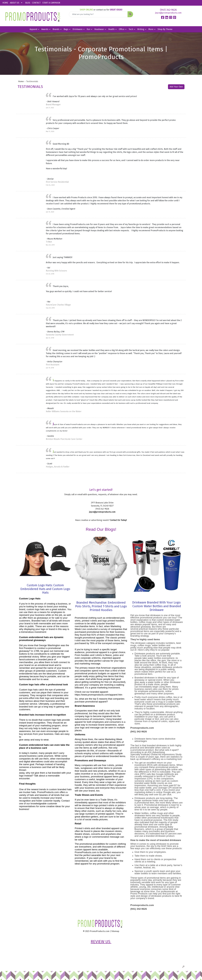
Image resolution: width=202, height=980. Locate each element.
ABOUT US (15, 3)
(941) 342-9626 (168, 10)
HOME (5, 3)
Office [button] (122, 29)
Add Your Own (176, 87)
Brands (56, 29)
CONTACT (36, 3)
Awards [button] (45, 29)
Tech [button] (131, 29)
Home (21, 81)
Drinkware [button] (77, 29)
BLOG (28, 3)
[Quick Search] (98, 14)
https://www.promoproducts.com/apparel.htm (98, 695)
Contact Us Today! (118, 520)
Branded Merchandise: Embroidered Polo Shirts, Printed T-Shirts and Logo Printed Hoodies (101, 606)
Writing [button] (141, 29)
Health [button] (111, 29)
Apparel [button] (33, 29)
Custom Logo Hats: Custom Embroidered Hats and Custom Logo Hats (45, 589)
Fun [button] (88, 29)
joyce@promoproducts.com (168, 13)
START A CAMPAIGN (51, 3)
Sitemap (115, 931)
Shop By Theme (165, 29)
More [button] (151, 29)
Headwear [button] (99, 29)
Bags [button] (66, 29)
